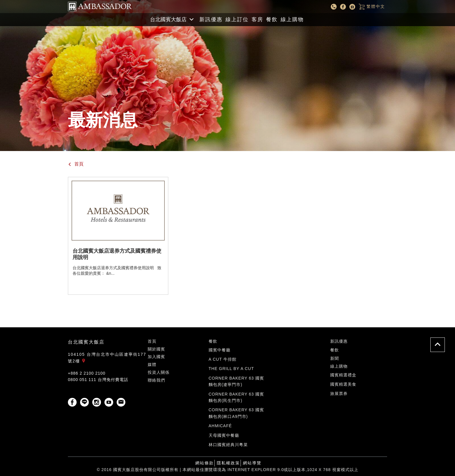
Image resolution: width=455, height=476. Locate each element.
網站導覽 (252, 463)
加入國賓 (156, 357)
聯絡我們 (156, 380)
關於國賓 (156, 349)
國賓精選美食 (343, 384)
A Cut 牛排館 (223, 359)
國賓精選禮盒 (343, 375)
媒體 (152, 364)
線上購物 (292, 19)
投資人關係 (159, 372)
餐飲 (272, 19)
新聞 (335, 358)
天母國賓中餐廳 (224, 435)
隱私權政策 (228, 463)
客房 (257, 19)
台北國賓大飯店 (86, 342)
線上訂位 (237, 19)
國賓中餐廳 (220, 350)
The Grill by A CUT (231, 369)
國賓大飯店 (100, 7)
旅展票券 (339, 394)
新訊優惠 (211, 19)
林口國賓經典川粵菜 (228, 445)
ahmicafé (220, 426)
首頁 (76, 164)
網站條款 (205, 463)
